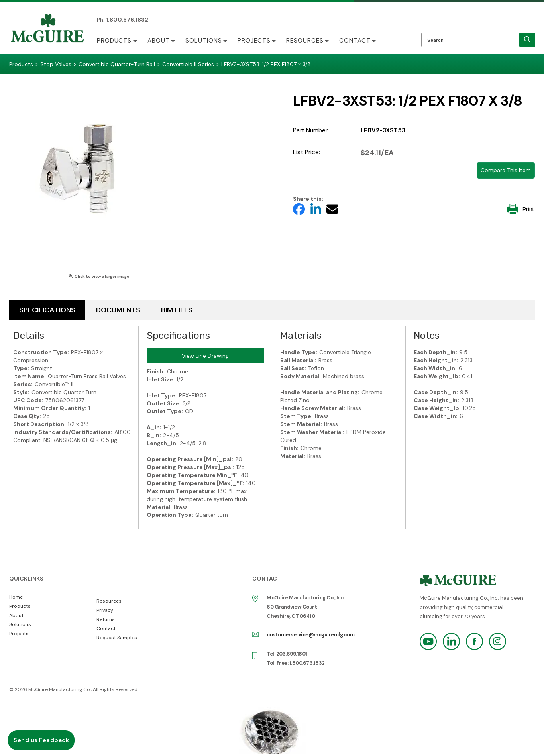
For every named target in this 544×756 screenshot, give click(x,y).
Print (520, 209)
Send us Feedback (41, 740)
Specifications (47, 310)
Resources (306, 41)
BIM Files (177, 310)
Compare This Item (506, 170)
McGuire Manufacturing (47, 29)
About (159, 41)
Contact (357, 41)
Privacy (105, 610)
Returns (106, 619)
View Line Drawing (205, 356)
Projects (255, 41)
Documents (118, 310)
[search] (527, 40)
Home (16, 597)
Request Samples (117, 638)
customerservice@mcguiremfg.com (310, 635)
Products (114, 41)
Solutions (204, 41)
